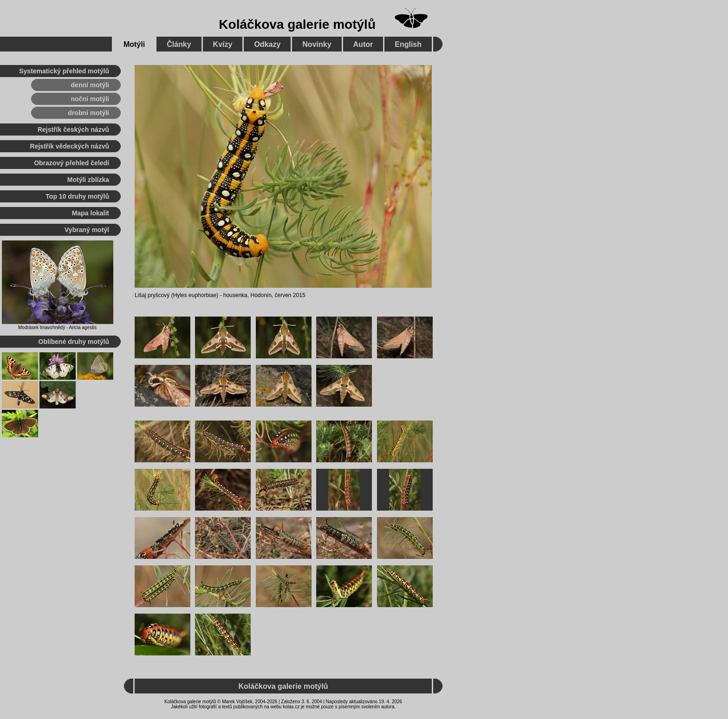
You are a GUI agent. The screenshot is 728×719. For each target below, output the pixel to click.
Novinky (317, 44)
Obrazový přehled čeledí (71, 163)
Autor (363, 44)
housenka (235, 295)
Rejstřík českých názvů (73, 130)
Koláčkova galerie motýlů (297, 24)
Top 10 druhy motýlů (77, 196)
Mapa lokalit (91, 213)
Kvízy (223, 44)
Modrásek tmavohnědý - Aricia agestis (57, 327)
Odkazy (267, 44)
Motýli (134, 44)
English (408, 44)
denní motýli (90, 85)
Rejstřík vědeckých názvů (70, 146)
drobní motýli (88, 113)
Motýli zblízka (88, 180)
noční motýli (90, 99)
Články (179, 44)
